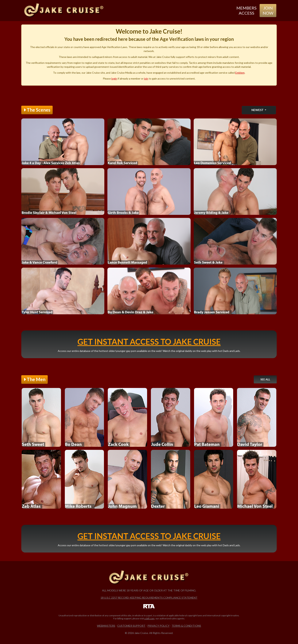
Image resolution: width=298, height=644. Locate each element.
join (146, 78)
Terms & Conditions (186, 626)
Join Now (268, 10)
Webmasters (106, 626)
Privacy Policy (159, 626)
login (114, 78)
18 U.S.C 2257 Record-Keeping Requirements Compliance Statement (149, 598)
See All (265, 379)
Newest (258, 110)
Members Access (246, 10)
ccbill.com (149, 618)
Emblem (240, 73)
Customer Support (131, 626)
